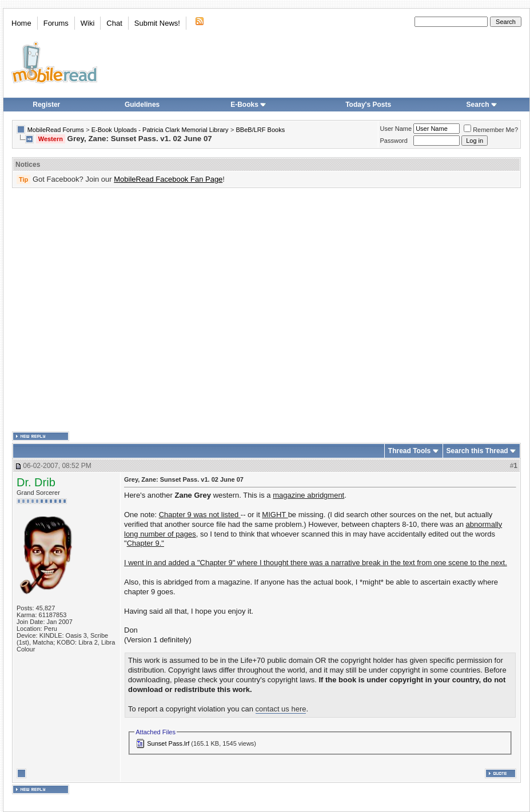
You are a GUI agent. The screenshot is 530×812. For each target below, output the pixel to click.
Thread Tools (409, 451)
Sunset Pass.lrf (168, 743)
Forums (56, 23)
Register (46, 105)
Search (482, 105)
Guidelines (142, 105)
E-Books (248, 105)
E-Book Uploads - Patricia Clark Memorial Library (160, 130)
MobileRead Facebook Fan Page (168, 179)
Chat (114, 23)
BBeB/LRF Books (261, 130)
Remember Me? (491, 130)
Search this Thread (477, 451)
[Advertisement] (112, 310)
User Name (396, 129)
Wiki (88, 23)
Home (21, 23)
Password (394, 141)
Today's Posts (368, 105)
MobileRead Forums (56, 130)
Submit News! (157, 23)
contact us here (281, 709)
